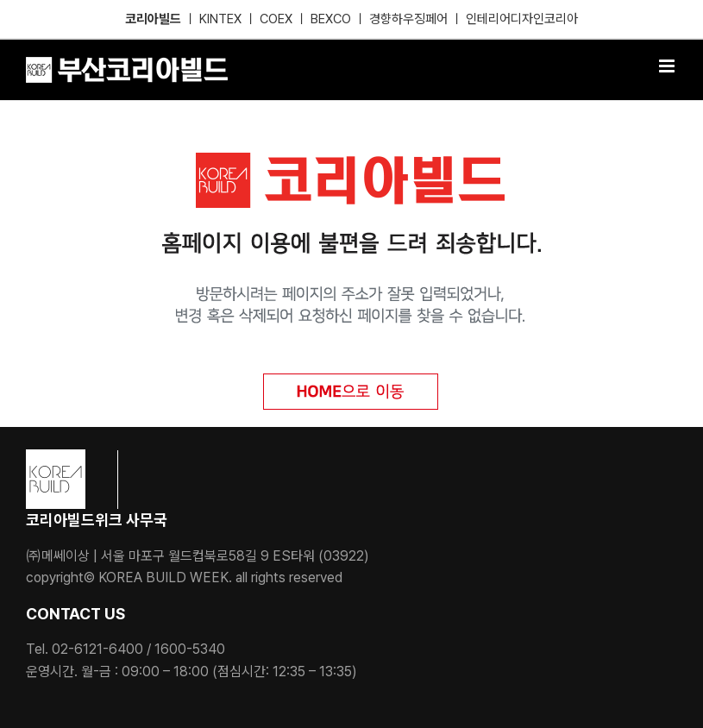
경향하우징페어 (408, 19)
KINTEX (222, 19)
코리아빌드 (153, 19)
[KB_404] (351, 159)
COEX (278, 19)
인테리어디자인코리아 (522, 19)
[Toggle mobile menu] (668, 66)
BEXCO (331, 19)
